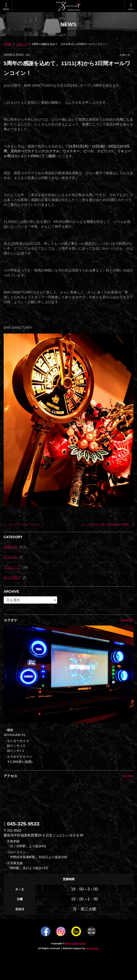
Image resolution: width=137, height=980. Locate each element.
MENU (6, 6)
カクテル (10, 557)
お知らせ (125, 55)
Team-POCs (92, 948)
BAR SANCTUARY (76, 943)
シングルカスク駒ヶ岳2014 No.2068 (107, 525)
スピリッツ (12, 567)
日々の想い (12, 577)
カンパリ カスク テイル (22, 525)
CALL (131, 6)
